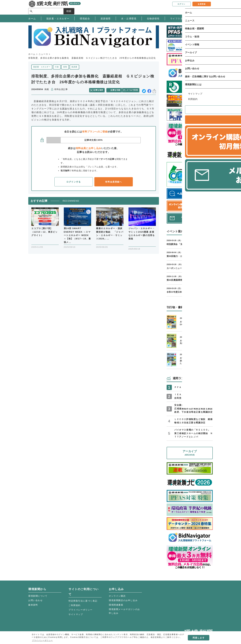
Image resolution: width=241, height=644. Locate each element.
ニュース (43, 54)
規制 (65, 67)
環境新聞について (38, 596)
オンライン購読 (117, 596)
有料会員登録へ (114, 181)
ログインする (74, 181)
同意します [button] (199, 638)
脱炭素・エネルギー (42, 67)
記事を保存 (100, 89)
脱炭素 (74, 67)
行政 (57, 67)
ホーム (32, 54)
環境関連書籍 (116, 605)
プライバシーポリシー (81, 610)
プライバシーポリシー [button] (42, 640)
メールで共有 (133, 89)
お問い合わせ (36, 600)
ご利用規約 (75, 605)
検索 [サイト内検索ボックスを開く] (207, 7)
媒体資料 (33, 605)
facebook (149, 90)
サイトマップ (76, 614)
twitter (144, 90)
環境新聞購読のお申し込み (123, 600)
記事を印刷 (116, 89)
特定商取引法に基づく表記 (83, 601)
